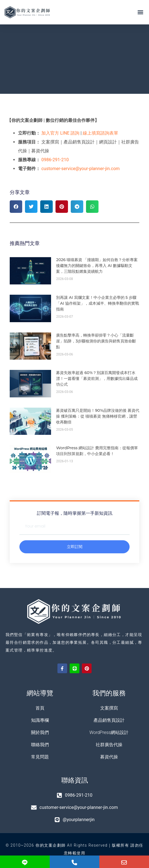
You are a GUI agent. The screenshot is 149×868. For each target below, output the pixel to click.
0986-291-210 (55, 160)
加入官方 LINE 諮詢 (60, 133)
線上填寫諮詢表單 (100, 133)
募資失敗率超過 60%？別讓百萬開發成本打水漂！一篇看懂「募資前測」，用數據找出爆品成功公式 (97, 379)
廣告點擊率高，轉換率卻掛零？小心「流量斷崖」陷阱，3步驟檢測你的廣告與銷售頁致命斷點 (96, 341)
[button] (140, 12)
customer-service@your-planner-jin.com (80, 169)
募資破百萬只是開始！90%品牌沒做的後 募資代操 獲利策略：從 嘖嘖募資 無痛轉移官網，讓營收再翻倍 (98, 416)
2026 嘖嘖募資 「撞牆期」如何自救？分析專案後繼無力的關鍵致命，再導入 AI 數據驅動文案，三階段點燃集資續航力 (97, 266)
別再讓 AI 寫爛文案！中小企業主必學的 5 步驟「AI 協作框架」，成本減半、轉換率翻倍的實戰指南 (97, 303)
